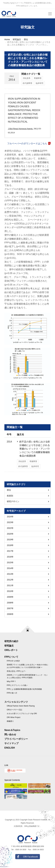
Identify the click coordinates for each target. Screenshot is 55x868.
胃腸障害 (38, 78)
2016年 (10, 557)
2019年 (10, 540)
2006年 (10, 614)
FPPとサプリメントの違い (17, 685)
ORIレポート (11, 650)
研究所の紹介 (11, 641)
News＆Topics (12, 730)
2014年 (10, 568)
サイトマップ (11, 743)
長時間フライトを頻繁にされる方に (27, 666)
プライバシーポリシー (16, 739)
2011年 (10, 585)
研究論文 (17, 39)
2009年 (10, 597)
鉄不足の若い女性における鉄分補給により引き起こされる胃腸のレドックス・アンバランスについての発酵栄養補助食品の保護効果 (35, 449)
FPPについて (11, 657)
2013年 (10, 574)
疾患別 (10, 496)
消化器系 (27, 78)
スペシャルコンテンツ (16, 702)
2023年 (10, 522)
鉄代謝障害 (27, 83)
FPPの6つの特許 (13, 661)
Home (7, 39)
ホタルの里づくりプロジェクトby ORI (22, 714)
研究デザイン (13, 501)
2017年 (10, 551)
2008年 (10, 603)
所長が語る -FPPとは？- (16, 671)
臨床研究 (40, 83)
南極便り (10, 721)
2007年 (10, 608)
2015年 (10, 562)
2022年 (10, 528)
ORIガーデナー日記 (14, 710)
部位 (26, 39)
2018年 (10, 545)
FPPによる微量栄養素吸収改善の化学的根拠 (24, 689)
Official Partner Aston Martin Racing (21, 706)
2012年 (10, 580)
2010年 (10, 591)
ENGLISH (10, 748)
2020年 (10, 534)
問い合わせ (10, 735)
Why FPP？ (11, 681)
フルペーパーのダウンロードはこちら (27, 143)
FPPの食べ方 (12, 693)
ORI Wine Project (14, 717)
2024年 (10, 517)
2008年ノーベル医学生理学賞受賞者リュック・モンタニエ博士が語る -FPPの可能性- (27, 676)
